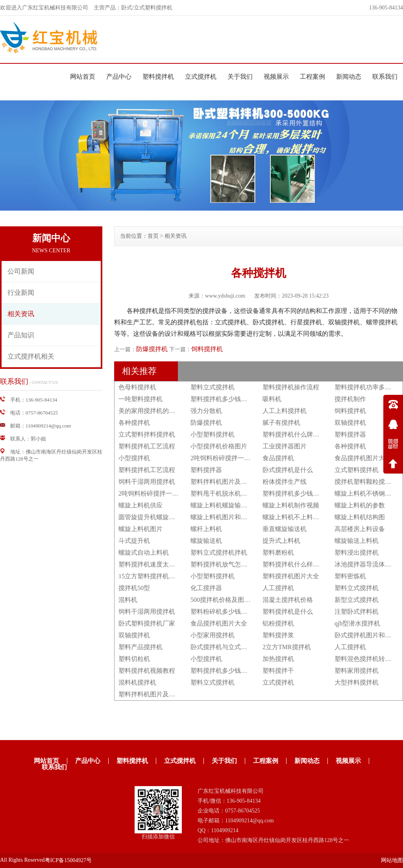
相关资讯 (21, 314)
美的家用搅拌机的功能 (150, 411)
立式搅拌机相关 (31, 356)
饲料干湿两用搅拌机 (147, 482)
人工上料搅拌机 (285, 411)
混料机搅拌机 (137, 682)
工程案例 (312, 77)
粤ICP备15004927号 (68, 860)
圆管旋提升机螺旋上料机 (153, 517)
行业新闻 (21, 293)
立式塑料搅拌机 (357, 470)
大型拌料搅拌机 (357, 682)
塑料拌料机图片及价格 (222, 482)
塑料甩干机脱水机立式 (222, 493)
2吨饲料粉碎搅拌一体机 (224, 458)
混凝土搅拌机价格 (288, 600)
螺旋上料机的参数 (360, 505)
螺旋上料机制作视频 (291, 505)
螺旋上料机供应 (140, 505)
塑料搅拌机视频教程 (147, 671)
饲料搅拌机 (207, 349)
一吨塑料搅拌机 (140, 399)
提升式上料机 (281, 541)
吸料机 (272, 399)
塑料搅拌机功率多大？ (366, 387)
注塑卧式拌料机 (357, 612)
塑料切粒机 (134, 659)
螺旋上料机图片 (140, 529)
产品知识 (21, 335)
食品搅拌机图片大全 (363, 458)
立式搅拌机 (201, 77)
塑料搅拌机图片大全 (291, 576)
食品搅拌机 (278, 458)
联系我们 (385, 77)
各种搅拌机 (134, 423)
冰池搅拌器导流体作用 (366, 564)
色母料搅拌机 (137, 387)
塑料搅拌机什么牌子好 (294, 434)
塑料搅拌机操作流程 (291, 387)
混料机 (128, 600)
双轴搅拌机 (350, 423)
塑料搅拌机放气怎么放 (222, 564)
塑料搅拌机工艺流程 (147, 446)
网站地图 (392, 860)
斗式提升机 (134, 541)
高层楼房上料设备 (360, 529)
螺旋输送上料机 (357, 541)
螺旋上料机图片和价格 (222, 517)
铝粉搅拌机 (278, 623)
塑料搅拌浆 (278, 635)
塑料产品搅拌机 (140, 647)
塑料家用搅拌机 (357, 671)
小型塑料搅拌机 (213, 434)
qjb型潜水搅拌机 (357, 623)
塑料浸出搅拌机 (357, 552)
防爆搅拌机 (152, 349)
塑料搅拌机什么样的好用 (297, 564)
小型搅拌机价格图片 (219, 446)
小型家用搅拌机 (213, 635)
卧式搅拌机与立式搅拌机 (225, 647)
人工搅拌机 (278, 588)
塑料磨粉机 (278, 552)
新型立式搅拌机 (357, 600)
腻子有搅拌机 (281, 423)
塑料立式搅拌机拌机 (219, 552)
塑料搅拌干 (278, 671)
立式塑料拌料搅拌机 (147, 434)
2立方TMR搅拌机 (287, 647)
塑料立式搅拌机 (213, 387)
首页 (153, 236)
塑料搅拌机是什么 (288, 612)
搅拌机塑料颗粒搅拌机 (366, 482)
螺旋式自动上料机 (144, 552)
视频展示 (276, 77)
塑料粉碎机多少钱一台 (222, 612)
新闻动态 (349, 77)
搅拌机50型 (134, 588)
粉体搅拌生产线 (285, 482)
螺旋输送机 (206, 541)
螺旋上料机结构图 (360, 517)
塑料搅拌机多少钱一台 (222, 399)
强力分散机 (206, 411)
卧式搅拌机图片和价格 (366, 635)
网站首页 (83, 77)
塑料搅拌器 (350, 434)
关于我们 (240, 77)
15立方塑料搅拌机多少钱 (153, 576)
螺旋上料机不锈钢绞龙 (366, 493)
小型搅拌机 (134, 458)
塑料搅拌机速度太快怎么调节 (159, 564)
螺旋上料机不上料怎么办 (297, 517)
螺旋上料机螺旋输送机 (222, 505)
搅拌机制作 (350, 399)
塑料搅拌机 (158, 77)
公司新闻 (21, 271)
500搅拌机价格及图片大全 (227, 600)
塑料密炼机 (350, 576)
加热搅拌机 (278, 659)
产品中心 (119, 77)
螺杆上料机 (206, 529)
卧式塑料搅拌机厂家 (147, 623)
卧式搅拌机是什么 (288, 470)
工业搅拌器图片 (285, 446)
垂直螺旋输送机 (285, 529)
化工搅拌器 (206, 588)
